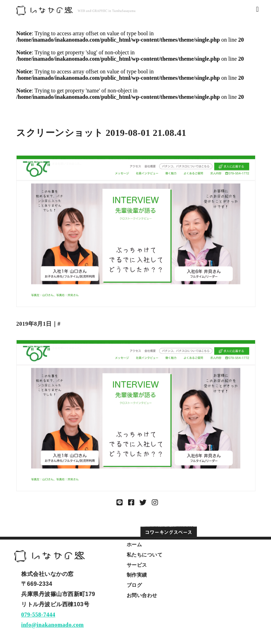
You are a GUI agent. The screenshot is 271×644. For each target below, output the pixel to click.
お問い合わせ (142, 595)
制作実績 (137, 575)
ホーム (134, 544)
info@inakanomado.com (52, 625)
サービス (137, 565)
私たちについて (145, 555)
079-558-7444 (38, 615)
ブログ (134, 585)
